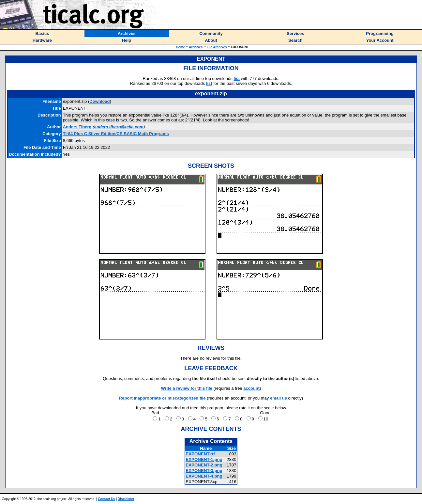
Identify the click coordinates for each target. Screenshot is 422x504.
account (251, 388)
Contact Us (106, 499)
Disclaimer (126, 499)
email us (279, 398)
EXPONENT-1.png (204, 459)
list (237, 79)
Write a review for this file (187, 388)
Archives (196, 47)
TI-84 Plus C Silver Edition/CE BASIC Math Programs (116, 134)
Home (181, 47)
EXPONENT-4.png (204, 476)
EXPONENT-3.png (204, 471)
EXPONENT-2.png (204, 465)
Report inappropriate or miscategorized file (162, 398)
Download (99, 101)
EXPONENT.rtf (200, 454)
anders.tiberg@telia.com (119, 127)
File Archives (217, 47)
